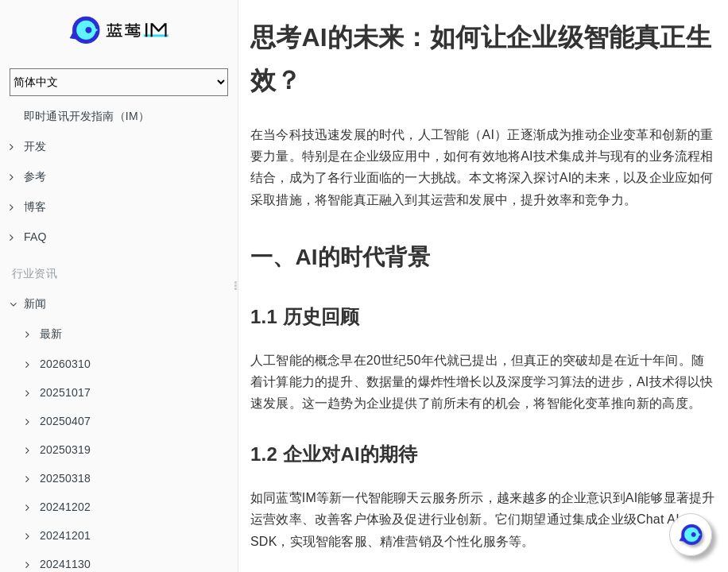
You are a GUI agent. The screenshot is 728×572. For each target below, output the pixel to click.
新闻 (28, 303)
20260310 (58, 364)
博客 (28, 207)
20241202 (58, 507)
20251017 (58, 392)
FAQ (28, 237)
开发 (28, 146)
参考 (28, 176)
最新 (44, 334)
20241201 (58, 535)
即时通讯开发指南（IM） (87, 116)
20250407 (58, 421)
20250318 (58, 478)
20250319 (58, 450)
